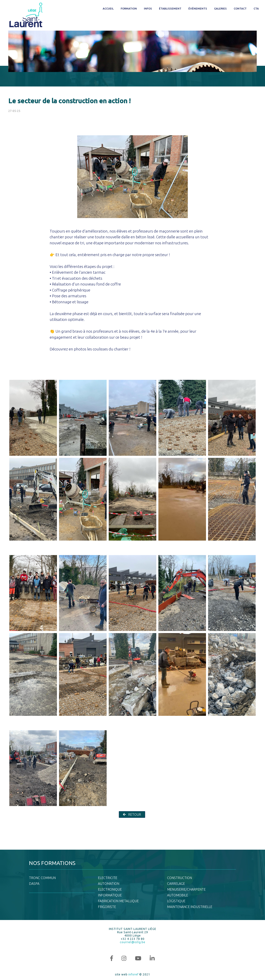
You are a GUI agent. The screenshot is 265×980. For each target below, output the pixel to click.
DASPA (34, 884)
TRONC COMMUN (42, 878)
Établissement (170, 8)
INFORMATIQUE (110, 895)
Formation (129, 8)
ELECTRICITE (108, 878)
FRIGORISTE (107, 907)
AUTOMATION (109, 884)
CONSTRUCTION (179, 878)
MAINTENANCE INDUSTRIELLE (190, 907)
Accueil (108, 8)
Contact (240, 8)
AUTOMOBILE (178, 895)
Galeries (220, 8)
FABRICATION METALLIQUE (118, 901)
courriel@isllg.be (133, 942)
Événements (198, 8)
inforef (133, 974)
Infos (148, 8)
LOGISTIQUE (176, 901)
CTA (256, 8)
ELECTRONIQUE (110, 889)
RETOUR (132, 814)
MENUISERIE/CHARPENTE (186, 889)
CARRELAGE (176, 884)
